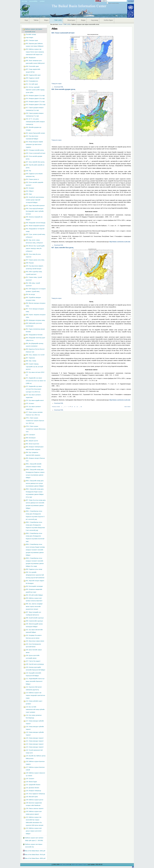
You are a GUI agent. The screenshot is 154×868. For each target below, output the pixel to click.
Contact (42, 1)
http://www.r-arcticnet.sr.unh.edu (120, 242)
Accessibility (33, 1)
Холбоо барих (108, 20)
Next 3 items (127, 407)
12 (77, 407)
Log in (104, 1)
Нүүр (26, 20)
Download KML (59, 87)
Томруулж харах (57, 84)
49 (81, 407)
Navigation (21, 26)
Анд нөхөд (95, 20)
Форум (83, 20)
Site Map (24, 1)
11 (75, 407)
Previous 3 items (56, 407)
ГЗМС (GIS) (58, 20)
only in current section (114, 3)
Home (60, 24)
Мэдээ (46, 20)
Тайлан (36, 20)
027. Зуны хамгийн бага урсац (62, 248)
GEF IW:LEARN (65, 864)
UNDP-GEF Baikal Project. (79, 864)
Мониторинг (71, 20)
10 (72, 407)
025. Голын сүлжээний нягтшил (63, 33)
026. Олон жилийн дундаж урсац (63, 89)
